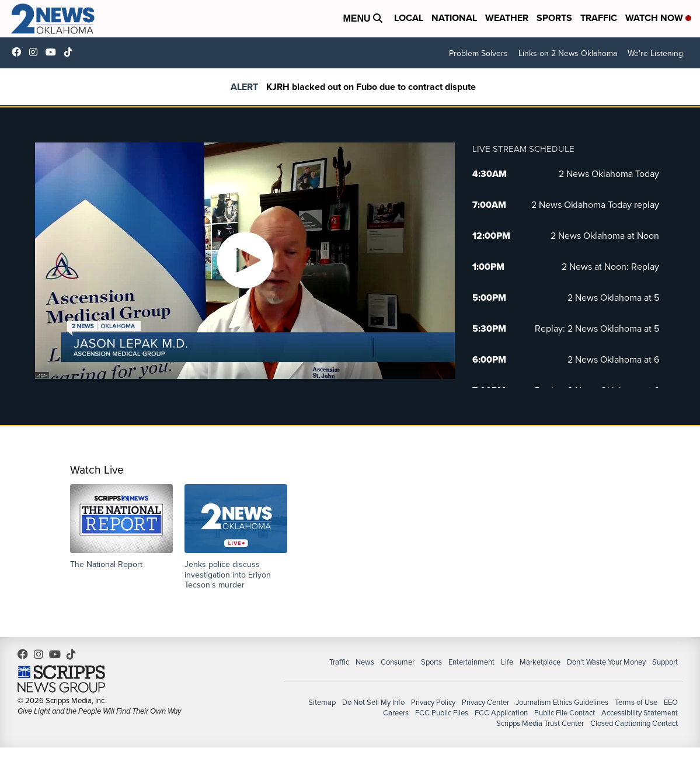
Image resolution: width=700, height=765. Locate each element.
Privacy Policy (433, 702)
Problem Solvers (478, 53)
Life (507, 662)
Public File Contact (565, 712)
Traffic (599, 18)
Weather (507, 18)
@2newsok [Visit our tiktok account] (71, 52)
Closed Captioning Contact (634, 723)
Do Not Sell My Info (373, 702)
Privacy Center (485, 702)
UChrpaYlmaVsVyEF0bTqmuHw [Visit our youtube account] (54, 52)
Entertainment (471, 662)
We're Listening (655, 53)
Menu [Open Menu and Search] (363, 18)
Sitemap (322, 702)
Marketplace (540, 662)
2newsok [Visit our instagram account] (36, 52)
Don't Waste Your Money (606, 662)
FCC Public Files (442, 712)
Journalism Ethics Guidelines (562, 702)
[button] (121, 527)
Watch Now (658, 18)
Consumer (398, 662)
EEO (671, 702)
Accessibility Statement (640, 712)
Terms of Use (636, 702)
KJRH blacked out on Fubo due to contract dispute (371, 87)
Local (409, 18)
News (365, 662)
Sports (554, 18)
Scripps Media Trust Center (540, 723)
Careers (396, 712)
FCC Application (501, 712)
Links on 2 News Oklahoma (568, 53)
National (454, 18)
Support (665, 662)
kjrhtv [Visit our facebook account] (19, 52)
